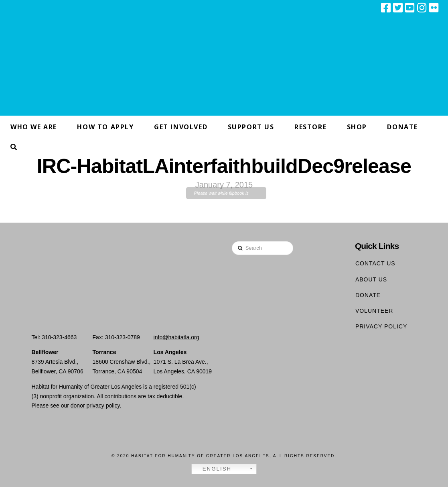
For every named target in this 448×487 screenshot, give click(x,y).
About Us (371, 279)
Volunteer (374, 311)
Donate (368, 295)
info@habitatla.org (176, 337)
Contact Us (375, 263)
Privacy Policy (381, 326)
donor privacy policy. (96, 405)
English (213, 469)
